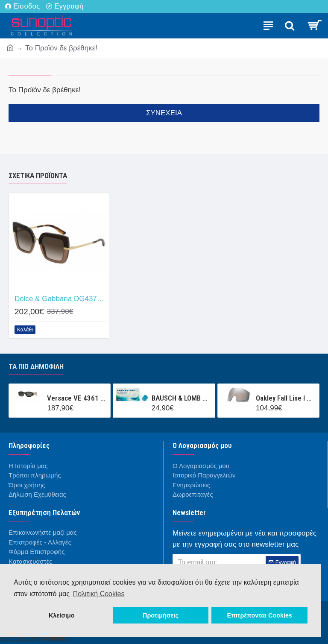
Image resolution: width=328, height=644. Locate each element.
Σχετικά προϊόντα (38, 176)
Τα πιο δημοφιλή (36, 366)
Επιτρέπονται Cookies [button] (259, 615)
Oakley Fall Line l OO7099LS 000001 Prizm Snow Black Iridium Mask (286, 398)
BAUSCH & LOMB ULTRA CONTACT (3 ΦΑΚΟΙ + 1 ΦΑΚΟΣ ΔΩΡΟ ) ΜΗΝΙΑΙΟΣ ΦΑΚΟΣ (182, 398)
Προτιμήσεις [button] (161, 615)
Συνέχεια (164, 113)
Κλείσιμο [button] (62, 615)
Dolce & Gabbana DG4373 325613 (61, 299)
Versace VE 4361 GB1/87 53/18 (77, 398)
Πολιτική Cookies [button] (99, 594)
